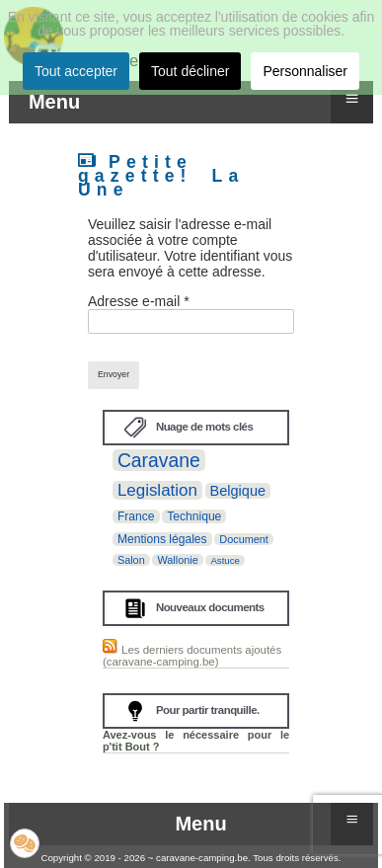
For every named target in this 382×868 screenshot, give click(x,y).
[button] (25, 843)
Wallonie (177, 560)
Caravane (159, 460)
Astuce (225, 560)
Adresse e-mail (139, 301)
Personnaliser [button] (305, 71)
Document (244, 539)
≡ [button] (352, 98)
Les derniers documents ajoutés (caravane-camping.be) (192, 656)
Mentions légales (162, 539)
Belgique (238, 491)
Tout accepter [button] (76, 71)
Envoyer (114, 374)
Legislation (157, 490)
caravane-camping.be (202, 858)
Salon (131, 560)
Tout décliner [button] (190, 71)
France (136, 516)
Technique (194, 516)
